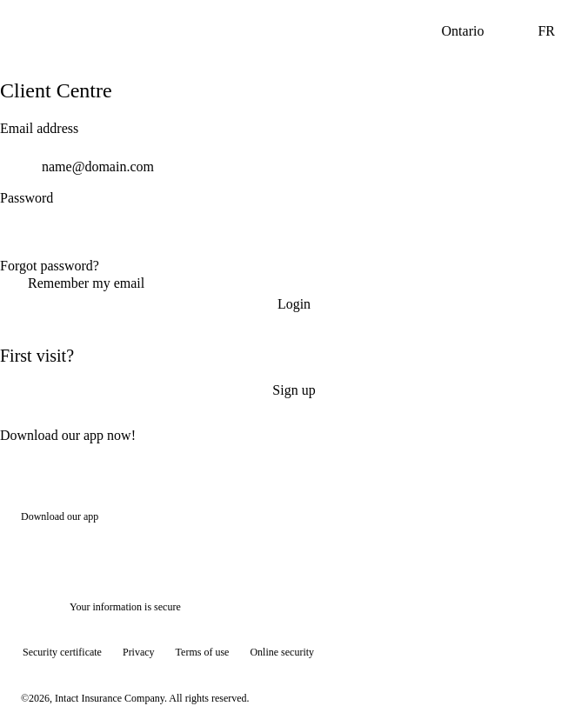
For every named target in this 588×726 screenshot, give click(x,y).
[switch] (564, 236)
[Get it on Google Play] (191, 548)
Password (27, 198)
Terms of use (203, 652)
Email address (39, 128)
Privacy (139, 652)
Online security (282, 652)
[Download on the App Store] (73, 548)
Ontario (477, 31)
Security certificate (62, 652)
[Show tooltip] (550, 688)
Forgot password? (50, 266)
